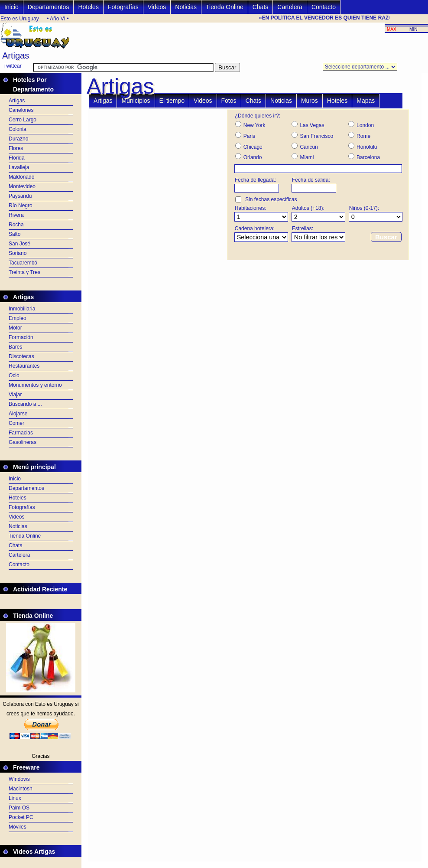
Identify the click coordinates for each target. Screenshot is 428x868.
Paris (249, 136)
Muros (310, 101)
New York (255, 125)
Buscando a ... (25, 404)
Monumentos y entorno (35, 385)
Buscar (386, 237)
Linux (15, 798)
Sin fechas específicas (271, 199)
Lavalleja (19, 167)
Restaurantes (24, 366)
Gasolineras (23, 442)
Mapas (366, 101)
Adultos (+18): (308, 208)
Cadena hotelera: (255, 228)
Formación (21, 337)
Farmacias (21, 433)
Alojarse (18, 414)
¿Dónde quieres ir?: (258, 116)
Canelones (21, 110)
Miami (307, 157)
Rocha (16, 225)
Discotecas (21, 356)
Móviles (18, 827)
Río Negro (21, 206)
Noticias (186, 7)
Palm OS (19, 808)
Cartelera (290, 7)
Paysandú (20, 196)
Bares (15, 347)
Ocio (14, 375)
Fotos (229, 101)
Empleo (18, 318)
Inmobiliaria (22, 309)
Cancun (309, 147)
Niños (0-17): (364, 208)
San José (19, 244)
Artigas (17, 101)
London (365, 125)
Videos (157, 7)
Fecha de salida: (311, 180)
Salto (15, 234)
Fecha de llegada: (255, 180)
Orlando (253, 157)
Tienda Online (225, 7)
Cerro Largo (23, 120)
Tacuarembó (23, 263)
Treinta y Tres (24, 272)
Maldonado (21, 177)
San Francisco (316, 136)
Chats (261, 7)
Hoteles (88, 7)
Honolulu (367, 147)
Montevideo (22, 186)
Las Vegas (312, 125)
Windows (19, 779)
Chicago (253, 147)
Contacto (324, 7)
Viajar (15, 395)
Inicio (11, 7)
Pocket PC (21, 817)
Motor (15, 328)
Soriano (18, 253)
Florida (17, 158)
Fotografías (123, 7)
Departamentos (49, 7)
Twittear (13, 66)
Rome (363, 136)
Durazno (18, 139)
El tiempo (172, 101)
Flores (16, 148)
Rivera (16, 215)
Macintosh (21, 789)
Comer (16, 423)
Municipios (136, 101)
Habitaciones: (251, 208)
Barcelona (368, 157)
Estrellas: (303, 228)
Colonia (18, 129)
